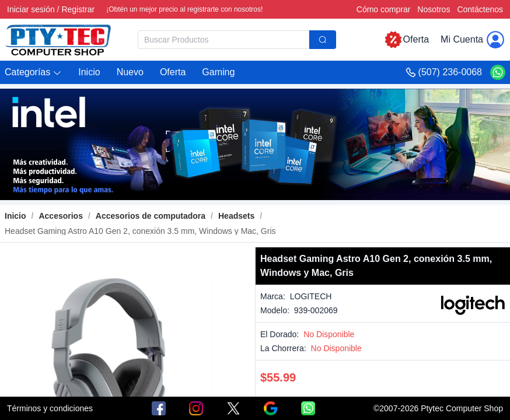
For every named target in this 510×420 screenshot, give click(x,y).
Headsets (236, 216)
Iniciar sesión (31, 9)
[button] (33, 73)
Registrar (78, 9)
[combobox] (237, 40)
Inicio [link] (15, 216)
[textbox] (223, 40)
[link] (60, 216)
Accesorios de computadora (151, 216)
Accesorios (60, 216)
